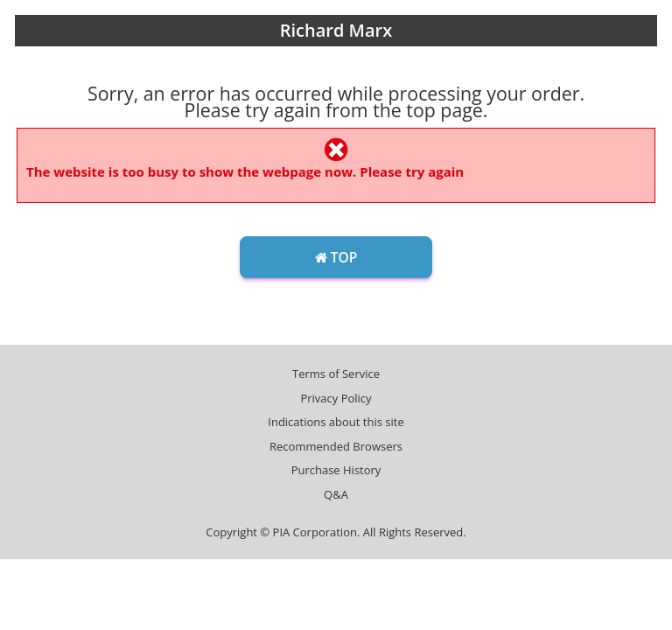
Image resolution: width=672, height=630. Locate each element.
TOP (336, 257)
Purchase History (336, 470)
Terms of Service (336, 374)
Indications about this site (336, 422)
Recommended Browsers (336, 446)
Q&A (336, 494)
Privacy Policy (336, 398)
